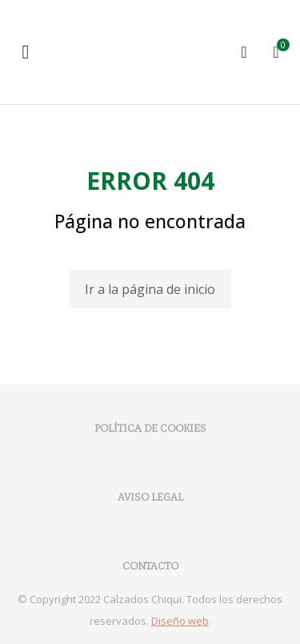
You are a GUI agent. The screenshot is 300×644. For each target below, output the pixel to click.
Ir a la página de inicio (150, 289)
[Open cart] (276, 52)
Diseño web (180, 621)
